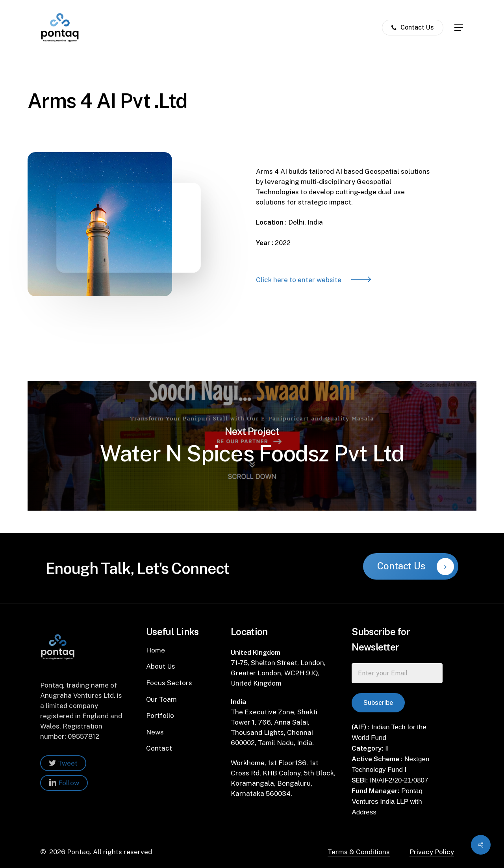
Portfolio (160, 716)
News (155, 732)
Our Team (161, 699)
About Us (161, 666)
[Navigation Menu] (459, 28)
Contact (159, 748)
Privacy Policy (432, 852)
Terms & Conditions (359, 852)
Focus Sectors (169, 683)
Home (156, 650)
